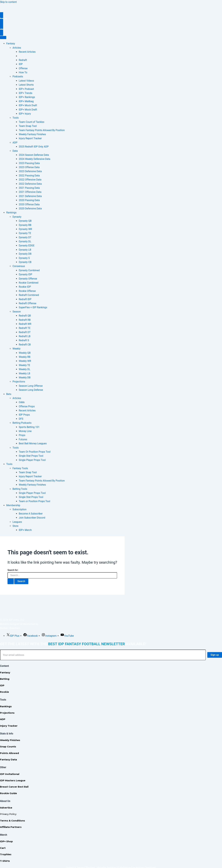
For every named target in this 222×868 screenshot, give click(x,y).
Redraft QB (25, 316)
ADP (15, 143)
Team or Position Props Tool (34, 501)
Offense (23, 68)
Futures (23, 439)
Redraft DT (25, 332)
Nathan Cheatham (10, 628)
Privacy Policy (8, 814)
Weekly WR (25, 361)
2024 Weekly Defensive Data (34, 159)
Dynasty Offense (28, 279)
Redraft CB (25, 345)
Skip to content (8, 2)
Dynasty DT (25, 237)
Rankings (11, 213)
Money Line (25, 431)
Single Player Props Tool (32, 460)
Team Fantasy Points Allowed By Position (42, 130)
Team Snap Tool (28, 126)
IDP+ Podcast (26, 89)
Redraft (23, 60)
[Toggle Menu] (3, 37)
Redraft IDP (25, 299)
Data (15, 151)
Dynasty (17, 217)
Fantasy (11, 44)
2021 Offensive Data (30, 192)
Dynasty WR (25, 229)
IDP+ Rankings (27, 97)
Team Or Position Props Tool (35, 452)
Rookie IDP (25, 287)
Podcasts (18, 76)
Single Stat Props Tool (31, 456)
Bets (9, 394)
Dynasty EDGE (27, 246)
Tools (16, 118)
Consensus (19, 266)
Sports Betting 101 (29, 427)
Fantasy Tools (20, 468)
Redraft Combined (29, 295)
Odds (22, 402)
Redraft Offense (28, 303)
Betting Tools (20, 489)
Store (15, 526)
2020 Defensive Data (30, 208)
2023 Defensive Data (30, 171)
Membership (13, 505)
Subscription (19, 509)
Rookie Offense (27, 291)
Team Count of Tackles (32, 122)
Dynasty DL (25, 241)
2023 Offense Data (29, 167)
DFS (21, 419)
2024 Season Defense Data (34, 155)
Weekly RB (25, 357)
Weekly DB (25, 378)
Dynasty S (24, 258)
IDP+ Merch (25, 530)
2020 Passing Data (29, 200)
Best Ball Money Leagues (33, 443)
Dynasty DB (25, 254)
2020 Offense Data (29, 204)
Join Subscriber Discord (32, 518)
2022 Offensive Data (30, 180)
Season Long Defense (31, 390)
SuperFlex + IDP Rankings (33, 307)
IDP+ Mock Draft (28, 105)
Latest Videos (26, 81)
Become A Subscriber (31, 514)
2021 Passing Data (29, 188)
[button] (111, 19)
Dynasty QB (25, 221)
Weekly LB (24, 373)
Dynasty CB (25, 262)
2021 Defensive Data (30, 196)
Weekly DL (25, 369)
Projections (19, 382)
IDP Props (24, 415)
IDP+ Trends (26, 93)
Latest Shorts (26, 85)
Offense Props (27, 406)
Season (17, 312)
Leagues (17, 522)
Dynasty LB (25, 250)
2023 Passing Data (29, 163)
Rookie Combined (29, 283)
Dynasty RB (25, 225)
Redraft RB (25, 320)
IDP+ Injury (25, 114)
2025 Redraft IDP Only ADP (34, 147)
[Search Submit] (11, 581)
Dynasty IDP (25, 274)
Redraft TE (25, 328)
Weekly (16, 349)
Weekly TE (24, 365)
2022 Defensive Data (30, 184)
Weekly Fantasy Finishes (32, 134)
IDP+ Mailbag (26, 101)
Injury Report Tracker (30, 138)
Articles (17, 48)
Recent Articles (27, 52)
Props (22, 435)
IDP (21, 64)
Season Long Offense (31, 386)
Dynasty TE (25, 233)
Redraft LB (25, 336)
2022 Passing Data (29, 176)
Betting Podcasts (22, 423)
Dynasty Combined (29, 270)
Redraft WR (25, 324)
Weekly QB (25, 353)
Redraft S (24, 340)
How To (23, 72)
